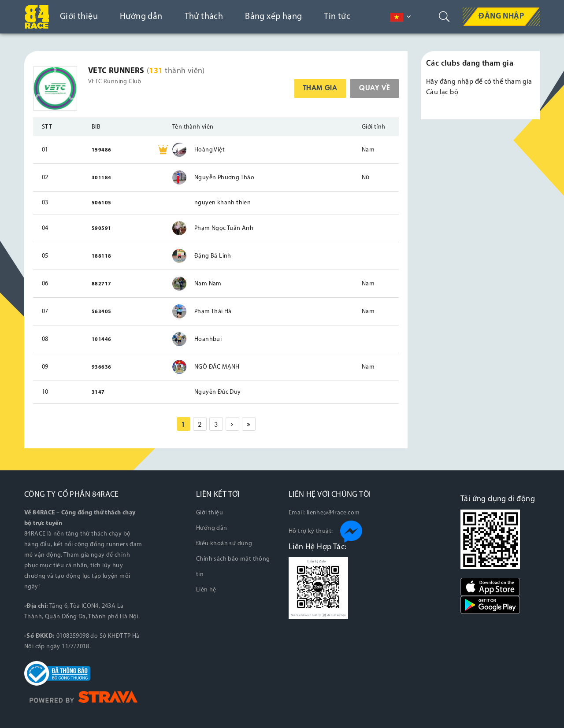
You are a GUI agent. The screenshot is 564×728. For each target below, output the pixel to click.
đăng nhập (457, 82)
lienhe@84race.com (333, 513)
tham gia (320, 87)
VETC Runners (116, 71)
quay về (375, 87)
